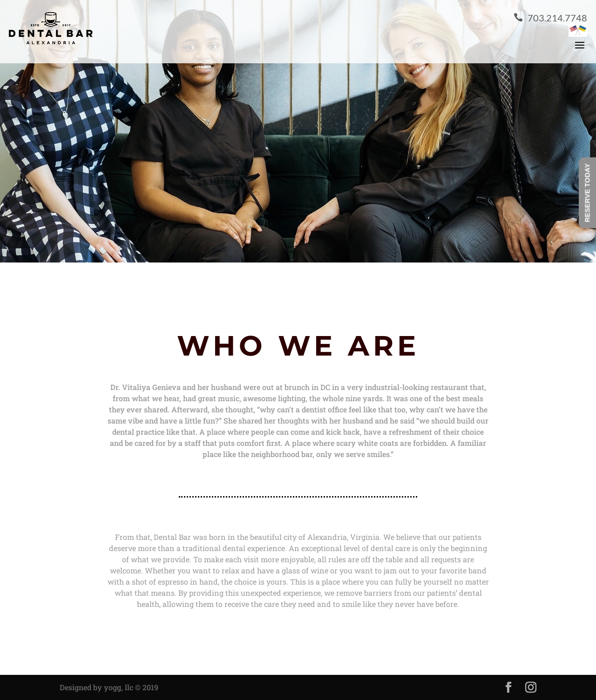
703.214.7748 (550, 18)
